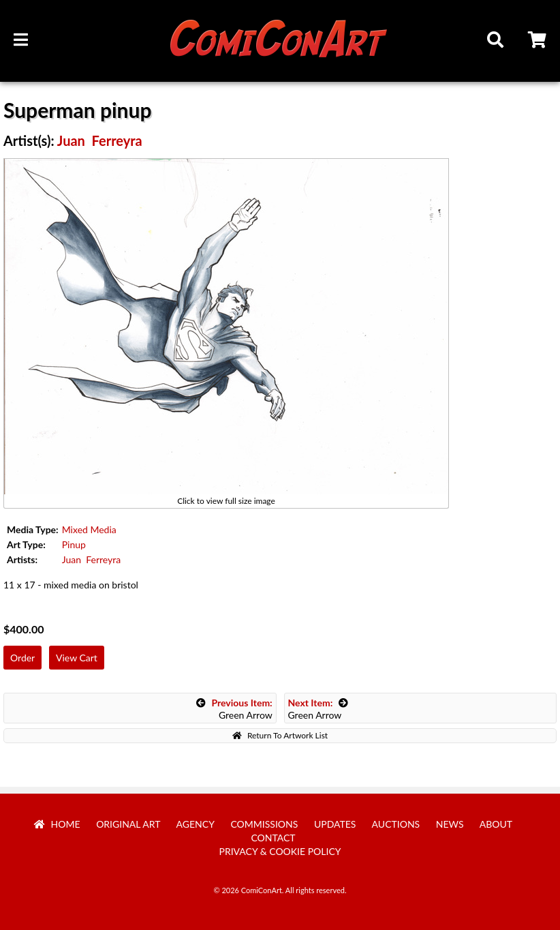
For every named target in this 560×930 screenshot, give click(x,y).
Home (57, 824)
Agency (196, 824)
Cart (538, 42)
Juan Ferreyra (100, 140)
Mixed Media (89, 529)
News (450, 824)
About (496, 824)
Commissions (264, 824)
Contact (273, 838)
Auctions (396, 824)
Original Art (128, 824)
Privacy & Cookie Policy (280, 851)
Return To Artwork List (280, 735)
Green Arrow (234, 709)
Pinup (74, 544)
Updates (335, 824)
